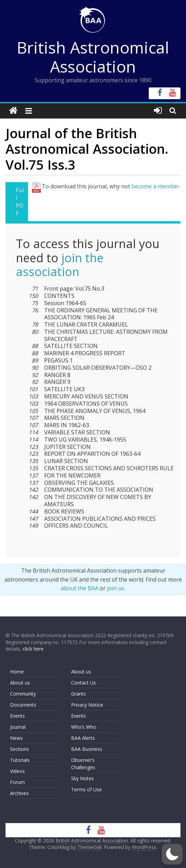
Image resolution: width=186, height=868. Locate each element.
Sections (19, 749)
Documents (23, 705)
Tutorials (20, 760)
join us (116, 588)
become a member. (156, 186)
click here (33, 649)
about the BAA (80, 588)
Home (17, 672)
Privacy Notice (87, 705)
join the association (60, 265)
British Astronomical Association (93, 57)
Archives (19, 793)
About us (20, 683)
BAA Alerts (83, 738)
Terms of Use (86, 789)
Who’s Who (84, 727)
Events (17, 716)
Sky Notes (82, 778)
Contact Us (84, 683)
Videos (17, 771)
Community (23, 694)
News (16, 738)
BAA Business (87, 749)
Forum (17, 782)
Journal (18, 727)
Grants (79, 694)
